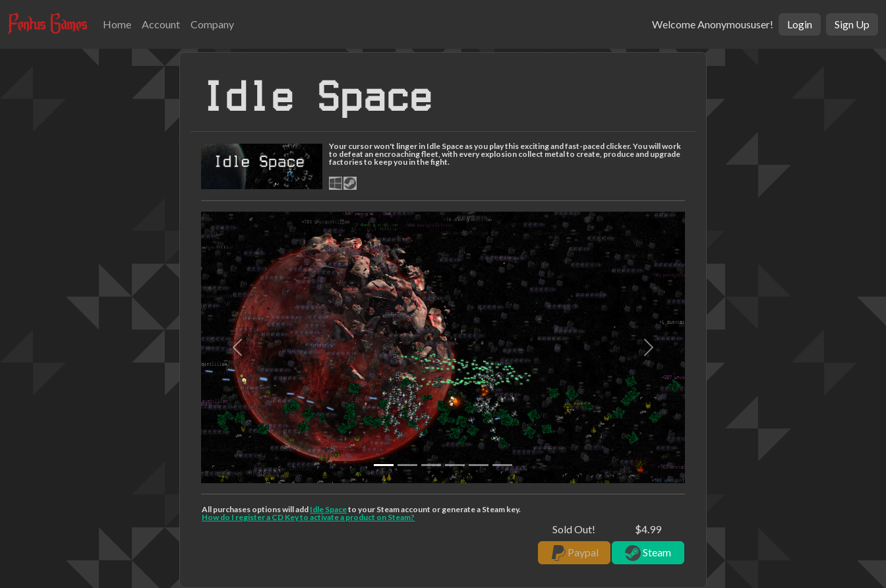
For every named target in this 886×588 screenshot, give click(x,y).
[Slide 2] (431, 465)
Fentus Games (47, 24)
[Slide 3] (455, 465)
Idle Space (328, 509)
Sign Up (852, 24)
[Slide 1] (407, 465)
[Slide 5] (502, 465)
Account (161, 24)
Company (212, 24)
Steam (648, 553)
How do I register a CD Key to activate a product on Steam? (308, 517)
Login (800, 24)
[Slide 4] (479, 465)
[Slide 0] (384, 465)
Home (117, 24)
